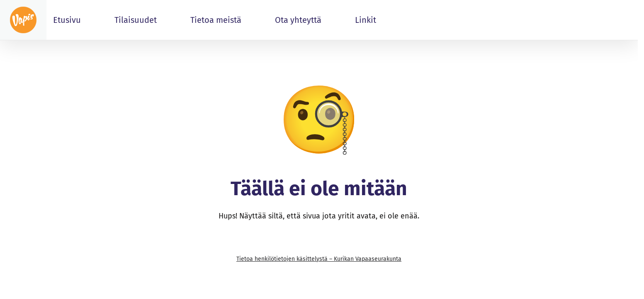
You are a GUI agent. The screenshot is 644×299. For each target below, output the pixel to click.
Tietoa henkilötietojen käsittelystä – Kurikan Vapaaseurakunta (319, 259)
